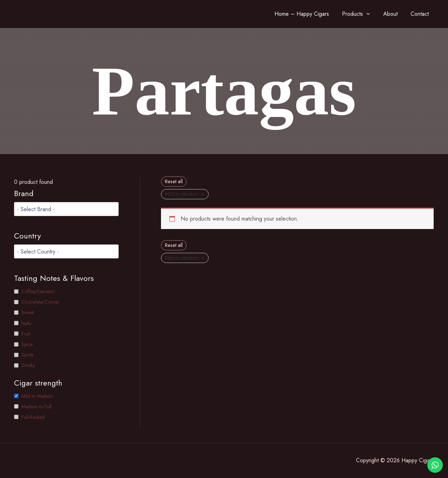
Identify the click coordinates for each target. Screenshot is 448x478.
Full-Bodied (33, 417)
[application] (377, 14)
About (398, 14)
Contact (425, 14)
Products (366, 14)
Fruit (26, 334)
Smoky (28, 365)
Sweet (27, 312)
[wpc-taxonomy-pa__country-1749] (66, 251)
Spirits (27, 355)
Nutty (26, 323)
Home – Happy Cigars (315, 14)
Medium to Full (36, 407)
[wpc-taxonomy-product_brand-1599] (66, 209)
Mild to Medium (37, 396)
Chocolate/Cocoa (40, 302)
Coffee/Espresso (38, 291)
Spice (27, 344)
